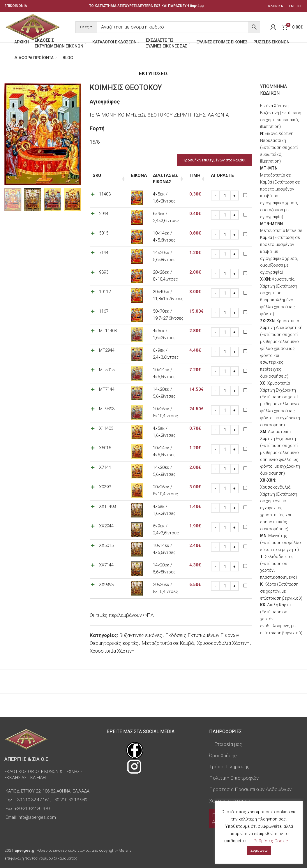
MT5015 (107, 370)
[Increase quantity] (234, 196)
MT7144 (107, 390)
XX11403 (107, 507)
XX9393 (106, 585)
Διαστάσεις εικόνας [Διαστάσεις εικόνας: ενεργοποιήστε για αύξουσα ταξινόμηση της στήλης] (158, 179)
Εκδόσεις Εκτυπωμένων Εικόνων (202, 635)
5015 (104, 233)
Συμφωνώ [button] (259, 850)
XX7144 (106, 565)
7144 (104, 253)
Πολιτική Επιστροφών (234, 778)
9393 (104, 272)
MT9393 (107, 409)
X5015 (105, 448)
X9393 (105, 487)
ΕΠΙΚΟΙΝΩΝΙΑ (16, 6)
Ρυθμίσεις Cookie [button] (271, 841)
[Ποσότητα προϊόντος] (225, 196)
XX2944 (106, 526)
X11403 (106, 429)
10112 (105, 292)
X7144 (105, 468)
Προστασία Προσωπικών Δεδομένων (250, 789)
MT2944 (107, 351)
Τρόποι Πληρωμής (229, 767)
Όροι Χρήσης (223, 756)
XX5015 (106, 546)
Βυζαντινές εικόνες (141, 635)
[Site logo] (33, 27)
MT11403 (108, 331)
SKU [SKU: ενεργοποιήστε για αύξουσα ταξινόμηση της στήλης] (97, 175)
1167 (104, 311)
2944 (104, 214)
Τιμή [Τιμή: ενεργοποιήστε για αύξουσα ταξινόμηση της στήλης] (195, 175)
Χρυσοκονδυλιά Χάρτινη (223, 643)
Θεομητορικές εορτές (114, 643)
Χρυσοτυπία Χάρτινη (112, 651)
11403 (105, 194)
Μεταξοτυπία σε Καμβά (168, 643)
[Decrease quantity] (215, 196)
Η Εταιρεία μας (226, 744)
